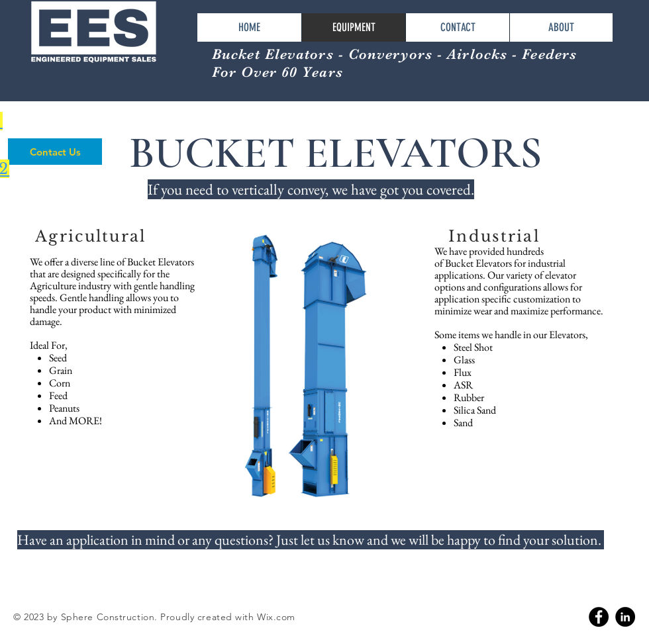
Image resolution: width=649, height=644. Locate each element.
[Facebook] (599, 617)
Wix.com (276, 617)
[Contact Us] (55, 152)
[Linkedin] (625, 617)
